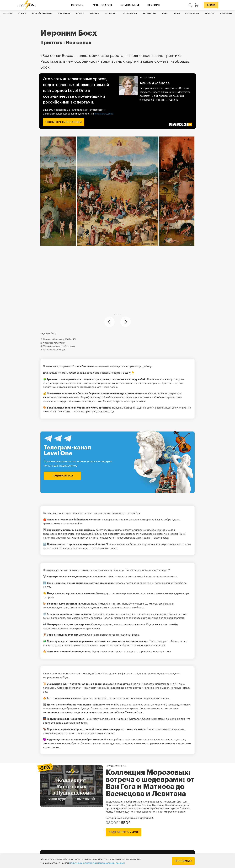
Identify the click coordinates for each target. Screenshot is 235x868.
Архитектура (149, 14)
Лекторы (154, 5)
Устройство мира (42, 14)
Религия (210, 14)
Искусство (111, 14)
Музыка (95, 14)
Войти (211, 5)
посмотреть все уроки (64, 122)
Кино (165, 14)
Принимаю (183, 861)
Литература (226, 14)
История (8, 14)
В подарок (103, 5)
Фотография (130, 14)
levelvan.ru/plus (104, 114)
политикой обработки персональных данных (97, 863)
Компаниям (130, 5)
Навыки (80, 14)
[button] (114, 314)
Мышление (64, 14)
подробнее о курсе (124, 832)
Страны (22, 14)
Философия (192, 14)
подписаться (62, 476)
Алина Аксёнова (155, 83)
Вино (177, 14)
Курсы (76, 5)
